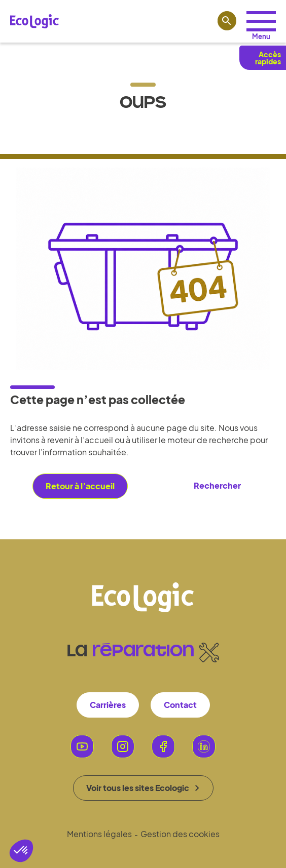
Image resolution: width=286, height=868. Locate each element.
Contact (180, 705)
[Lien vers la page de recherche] (227, 21)
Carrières (108, 705)
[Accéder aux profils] (261, 21)
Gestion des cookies (180, 834)
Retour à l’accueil (80, 486)
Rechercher (217, 485)
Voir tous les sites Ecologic (143, 788)
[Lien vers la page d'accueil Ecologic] (34, 21)
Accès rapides (268, 58)
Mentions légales (99, 834)
